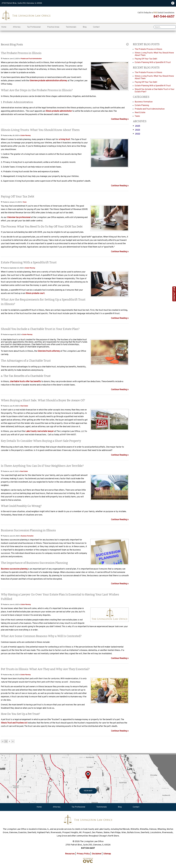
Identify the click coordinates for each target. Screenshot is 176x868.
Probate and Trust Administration (31, 59)
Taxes (24, 202)
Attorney (17, 27)
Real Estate (24, 406)
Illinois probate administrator (59, 111)
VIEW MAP (88, 791)
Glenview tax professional (19, 217)
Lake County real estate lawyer (40, 431)
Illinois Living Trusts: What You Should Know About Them (154, 54)
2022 (136, 134)
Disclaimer (97, 854)
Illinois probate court (35, 293)
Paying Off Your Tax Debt (146, 59)
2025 (136, 126)
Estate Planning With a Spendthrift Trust (153, 62)
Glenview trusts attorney (49, 351)
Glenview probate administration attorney (48, 81)
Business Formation (27, 536)
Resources (70, 854)
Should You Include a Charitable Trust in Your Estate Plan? (155, 91)
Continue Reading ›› (120, 119)
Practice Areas (53, 27)
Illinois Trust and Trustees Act (14, 723)
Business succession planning (14, 569)
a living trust (64, 139)
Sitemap (107, 854)
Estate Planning (25, 136)
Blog (85, 27)
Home (4, 27)
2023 (136, 130)
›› (13, 741)
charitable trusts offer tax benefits (25, 382)
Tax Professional (34, 27)
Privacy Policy (83, 854)
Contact (96, 27)
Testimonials (71, 27)
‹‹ (3, 741)
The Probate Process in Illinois (148, 49)
